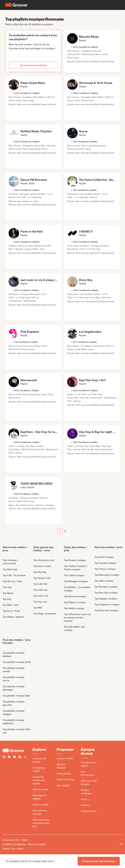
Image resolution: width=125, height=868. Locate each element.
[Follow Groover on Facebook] (9, 757)
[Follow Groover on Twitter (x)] (25, 757)
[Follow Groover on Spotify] (20, 757)
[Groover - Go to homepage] (18, 750)
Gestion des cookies (13, 849)
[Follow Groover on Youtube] (14, 757)
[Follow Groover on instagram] (4, 757)
